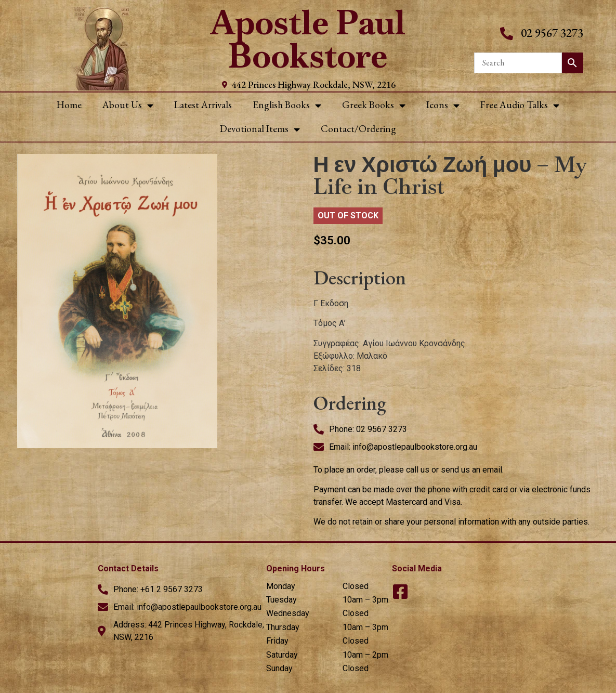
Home (69, 105)
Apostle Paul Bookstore (308, 39)
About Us (128, 105)
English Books (287, 105)
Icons (443, 105)
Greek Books (374, 105)
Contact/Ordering (358, 129)
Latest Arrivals (203, 105)
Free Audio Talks (520, 105)
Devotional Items (260, 129)
